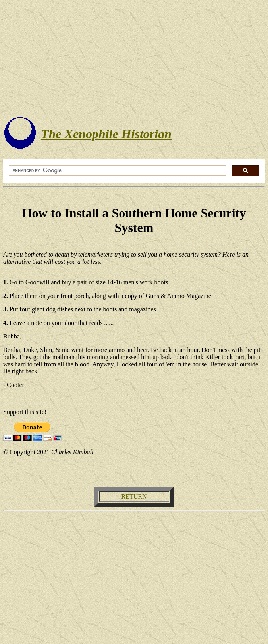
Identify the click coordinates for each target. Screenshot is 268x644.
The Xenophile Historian (106, 134)
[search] (117, 171)
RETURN (134, 496)
